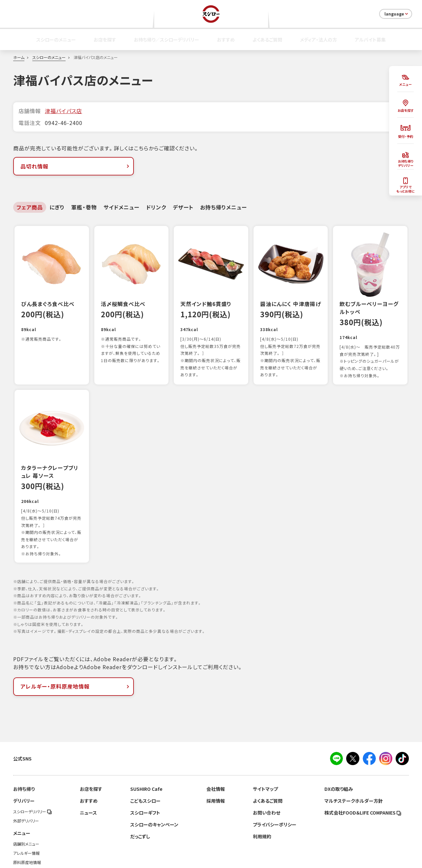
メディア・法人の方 (318, 40)
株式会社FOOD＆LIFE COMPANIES (363, 775)
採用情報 (216, 763)
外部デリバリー (26, 784)
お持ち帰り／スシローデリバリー (166, 40)
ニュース (88, 775)
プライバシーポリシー (275, 787)
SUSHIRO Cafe (146, 752)
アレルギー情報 (26, 816)
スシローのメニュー (56, 40)
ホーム (19, 57)
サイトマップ (265, 752)
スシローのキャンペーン (154, 787)
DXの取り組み (339, 752)
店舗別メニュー (26, 807)
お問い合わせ (267, 775)
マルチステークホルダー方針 (354, 763)
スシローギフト (145, 775)
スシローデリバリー (32, 774)
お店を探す (105, 40)
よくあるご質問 (267, 40)
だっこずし (140, 799)
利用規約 (262, 799)
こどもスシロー (145, 763)
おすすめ (226, 40)
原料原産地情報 (27, 825)
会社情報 (216, 752)
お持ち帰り (24, 752)
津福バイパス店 (63, 111)
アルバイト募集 (370, 40)
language (397, 14)
